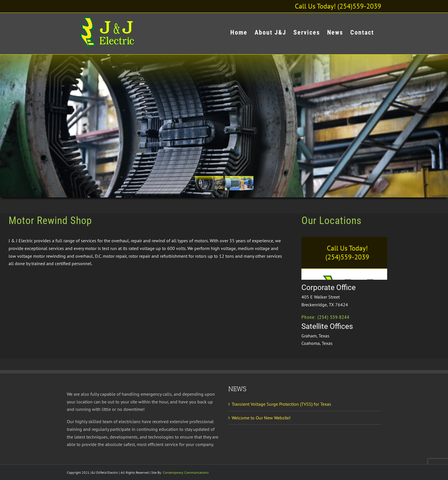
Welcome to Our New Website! (261, 418)
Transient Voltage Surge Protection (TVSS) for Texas (281, 404)
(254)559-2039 (359, 6)
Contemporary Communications (186, 472)
